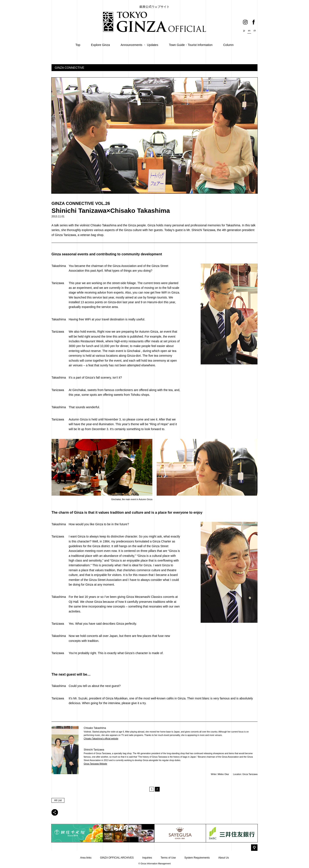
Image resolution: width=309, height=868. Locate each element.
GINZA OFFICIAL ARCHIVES (117, 858)
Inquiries (147, 858)
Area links (86, 858)
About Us (223, 858)
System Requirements (197, 858)
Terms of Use (168, 858)
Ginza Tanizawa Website (95, 764)
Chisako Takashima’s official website (101, 739)
